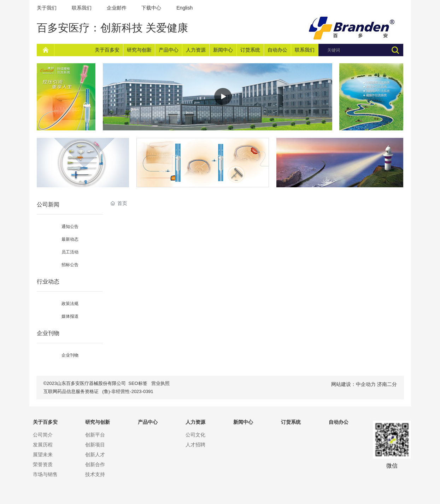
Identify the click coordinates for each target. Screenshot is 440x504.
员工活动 (70, 252)
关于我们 (47, 8)
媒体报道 (70, 316)
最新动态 (70, 239)
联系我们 (82, 8)
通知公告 (70, 227)
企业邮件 (117, 8)
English (184, 8)
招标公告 (70, 265)
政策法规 (70, 304)
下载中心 (152, 8)
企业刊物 (70, 355)
